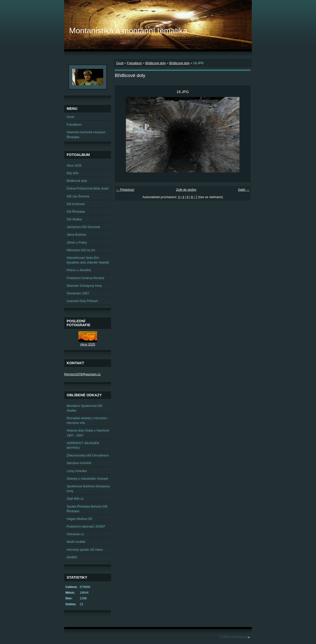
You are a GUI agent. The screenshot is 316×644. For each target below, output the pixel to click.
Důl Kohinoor (76, 204)
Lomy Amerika (77, 471)
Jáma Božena (76, 235)
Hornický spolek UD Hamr (85, 550)
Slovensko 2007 (78, 293)
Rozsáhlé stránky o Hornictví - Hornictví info (88, 420)
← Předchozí (125, 190)
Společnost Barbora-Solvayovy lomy (88, 489)
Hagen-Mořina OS (79, 519)
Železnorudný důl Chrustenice (88, 455)
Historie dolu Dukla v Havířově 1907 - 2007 (88, 433)
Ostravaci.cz (75, 534)
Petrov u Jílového (79, 270)
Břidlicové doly (156, 63)
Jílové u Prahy (77, 242)
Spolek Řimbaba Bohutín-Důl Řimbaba (87, 509)
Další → (244, 190)
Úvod (120, 63)
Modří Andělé (76, 542)
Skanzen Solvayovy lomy (84, 286)
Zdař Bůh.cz (75, 499)
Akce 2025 (74, 165)
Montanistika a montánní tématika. (129, 31)
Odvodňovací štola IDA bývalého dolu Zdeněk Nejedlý (88, 260)
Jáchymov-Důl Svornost (83, 227)
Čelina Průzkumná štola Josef (88, 188)
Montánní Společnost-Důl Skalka (84, 408)
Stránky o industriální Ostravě (87, 479)
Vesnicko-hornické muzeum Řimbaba (86, 134)
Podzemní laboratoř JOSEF (86, 526)
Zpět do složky (186, 190)
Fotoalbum (134, 63)
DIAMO (72, 557)
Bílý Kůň (73, 173)
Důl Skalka (74, 219)
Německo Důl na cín (81, 250)
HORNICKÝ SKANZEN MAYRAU (83, 445)
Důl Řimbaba (76, 212)
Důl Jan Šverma (78, 196)
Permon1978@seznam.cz (82, 374)
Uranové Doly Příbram (82, 301)
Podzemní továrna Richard (85, 278)
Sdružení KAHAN (79, 463)
